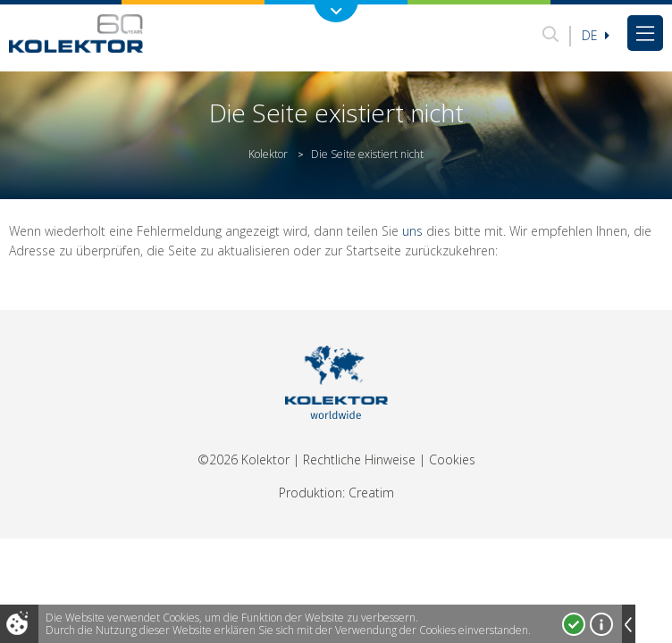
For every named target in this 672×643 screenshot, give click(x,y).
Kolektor (268, 154)
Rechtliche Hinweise (359, 459)
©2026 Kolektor (244, 459)
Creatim (371, 493)
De (596, 35)
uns (412, 231)
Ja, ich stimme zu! (574, 624)
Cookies (452, 459)
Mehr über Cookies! (601, 624)
